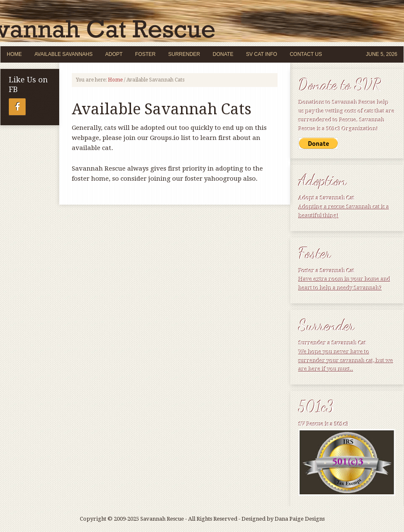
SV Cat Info (258, 54)
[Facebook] (17, 107)
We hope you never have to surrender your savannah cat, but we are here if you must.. (346, 361)
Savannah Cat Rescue (202, 11)
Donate (223, 54)
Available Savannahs (64, 54)
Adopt (111, 54)
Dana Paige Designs (300, 519)
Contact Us (306, 54)
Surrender (181, 54)
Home (14, 54)
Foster (142, 54)
